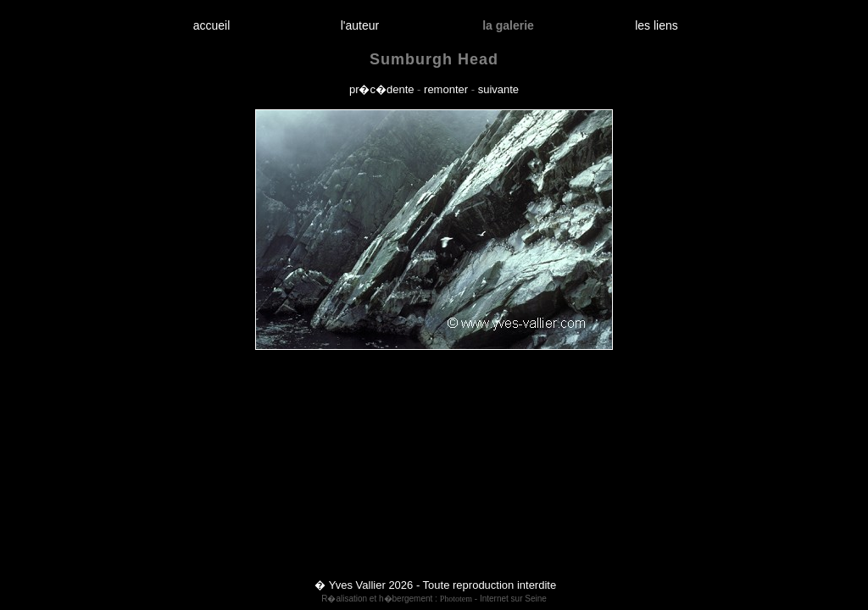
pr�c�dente (382, 89)
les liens (657, 25)
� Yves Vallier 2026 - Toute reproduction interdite (435, 585)
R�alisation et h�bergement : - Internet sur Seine (434, 599)
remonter (446, 89)
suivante (498, 89)
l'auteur (360, 25)
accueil (211, 25)
